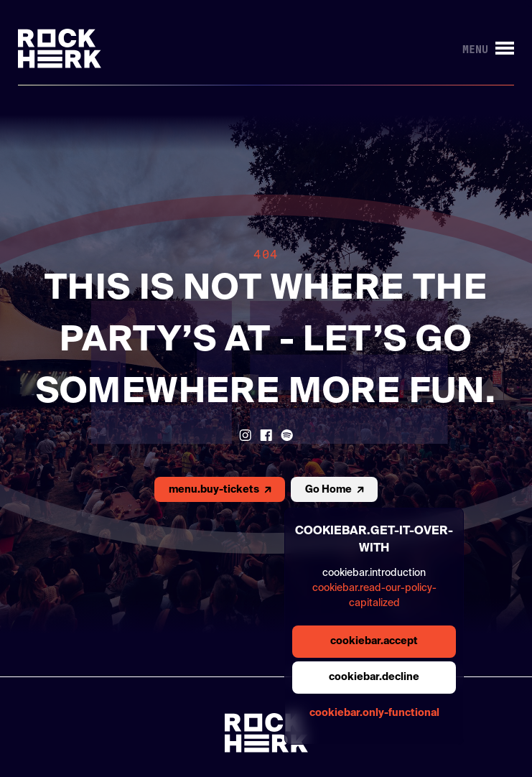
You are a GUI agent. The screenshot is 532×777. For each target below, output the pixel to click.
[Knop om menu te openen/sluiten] (488, 48)
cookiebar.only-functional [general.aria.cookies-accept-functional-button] (374, 713)
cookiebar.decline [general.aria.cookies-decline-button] (374, 677)
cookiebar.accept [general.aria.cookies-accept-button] (374, 641)
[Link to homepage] (60, 48)
